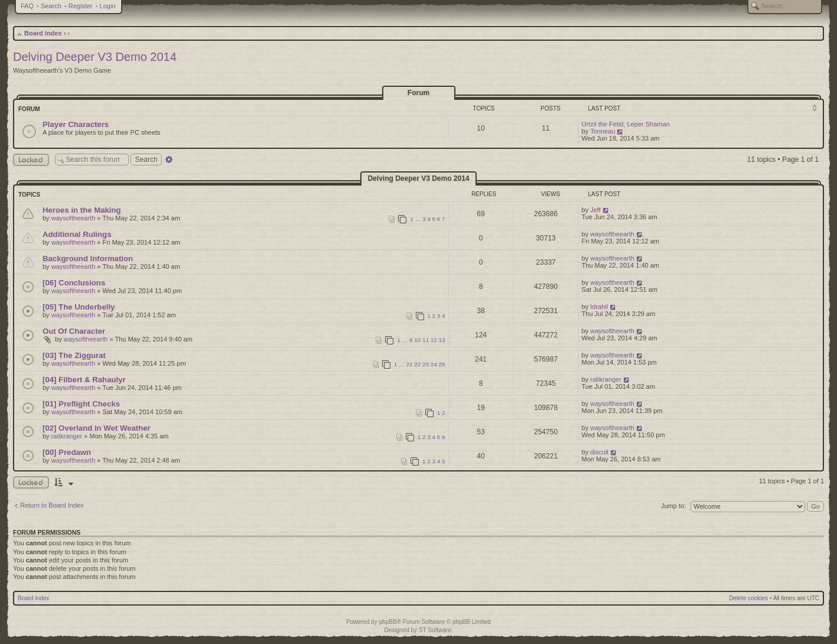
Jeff (595, 210)
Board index (43, 33)
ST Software (435, 630)
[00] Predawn (67, 452)
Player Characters (76, 124)
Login (108, 6)
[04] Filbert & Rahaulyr (84, 380)
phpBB (388, 622)
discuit (599, 452)
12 (434, 340)
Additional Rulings (77, 234)
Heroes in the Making (82, 210)
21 (410, 364)
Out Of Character (74, 331)
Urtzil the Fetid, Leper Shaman (626, 124)
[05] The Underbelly (79, 307)
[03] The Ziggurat (74, 355)
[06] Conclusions (74, 283)
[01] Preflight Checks (81, 404)
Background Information (88, 258)
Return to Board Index (52, 505)
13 (442, 340)
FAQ (27, 6)
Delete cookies (749, 598)
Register (81, 6)
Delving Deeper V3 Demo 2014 (95, 57)
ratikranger (606, 379)
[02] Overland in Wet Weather (97, 428)
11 (426, 340)
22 (417, 364)
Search (51, 6)
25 (442, 364)
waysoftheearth (74, 218)
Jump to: (673, 506)
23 (426, 364)
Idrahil (599, 307)
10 (417, 340)
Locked (31, 160)
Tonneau (602, 131)
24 (434, 364)
